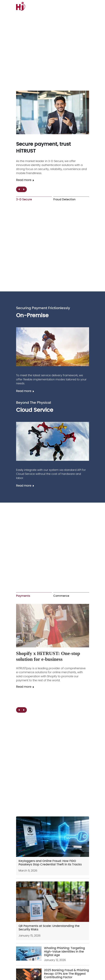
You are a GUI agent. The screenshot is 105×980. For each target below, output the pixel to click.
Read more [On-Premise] (25, 391)
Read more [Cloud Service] (25, 486)
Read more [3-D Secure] (25, 180)
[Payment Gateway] (53, 626)
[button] (24, 189)
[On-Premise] (53, 347)
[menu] (88, 6)
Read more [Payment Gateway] (25, 687)
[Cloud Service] (53, 441)
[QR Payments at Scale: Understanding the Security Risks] (53, 902)
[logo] (32, 6)
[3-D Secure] (53, 112)
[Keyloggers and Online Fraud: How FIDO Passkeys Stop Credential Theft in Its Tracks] (53, 837)
